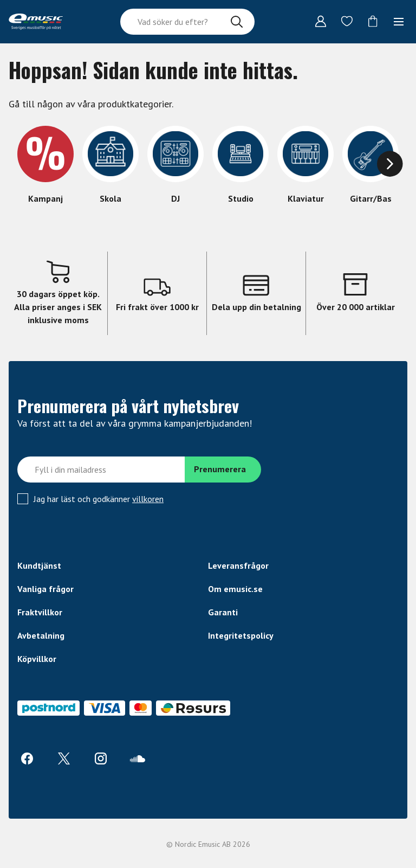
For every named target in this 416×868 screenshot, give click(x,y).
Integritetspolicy (241, 635)
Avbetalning (41, 635)
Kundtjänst (39, 565)
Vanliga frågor (45, 589)
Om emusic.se (235, 589)
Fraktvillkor (40, 612)
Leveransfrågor (238, 565)
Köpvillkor (37, 659)
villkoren (148, 499)
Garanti (223, 612)
